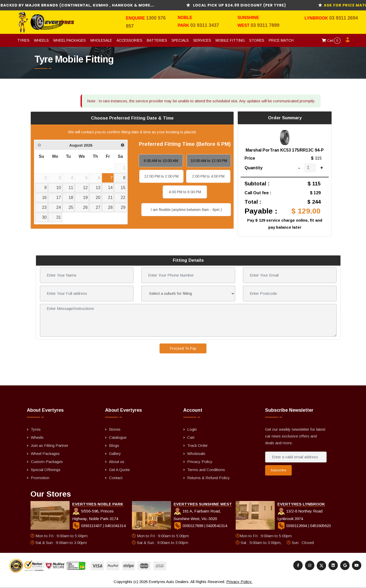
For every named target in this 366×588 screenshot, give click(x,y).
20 (98, 198)
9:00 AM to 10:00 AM (161, 161)
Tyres (23, 40)
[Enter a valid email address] (296, 457)
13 (98, 188)
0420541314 (217, 526)
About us (117, 462)
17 (59, 198)
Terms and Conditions (206, 470)
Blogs (114, 445)
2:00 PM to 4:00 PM (208, 176)
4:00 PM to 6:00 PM (185, 192)
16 (44, 198)
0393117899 (189, 526)
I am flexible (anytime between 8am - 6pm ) (186, 210)
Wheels (41, 40)
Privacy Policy (200, 462)
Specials (180, 40)
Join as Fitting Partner (50, 445)
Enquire (136, 18)
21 (110, 198)
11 (71, 188)
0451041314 (115, 526)
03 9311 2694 (344, 18)
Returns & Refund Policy (209, 478)
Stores (257, 40)
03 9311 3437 (205, 25)
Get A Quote (119, 470)
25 (71, 207)
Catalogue (118, 437)
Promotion (40, 478)
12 (86, 188)
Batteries (157, 40)
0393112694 (293, 526)
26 (86, 207)
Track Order (197, 445)
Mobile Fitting (230, 40)
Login (192, 429)
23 (44, 207)
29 (123, 207)
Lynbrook (317, 18)
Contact (116, 478)
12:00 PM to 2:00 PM (161, 176)
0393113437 (87, 526)
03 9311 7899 (265, 25)
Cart (331, 41)
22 (123, 198)
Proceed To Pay (183, 348)
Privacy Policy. (239, 582)
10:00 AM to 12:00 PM (209, 161)
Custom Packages (47, 462)
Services (202, 40)
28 (110, 207)
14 (110, 188)
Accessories (129, 40)
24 (59, 207)
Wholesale (101, 40)
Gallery (115, 453)
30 (44, 217)
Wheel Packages (69, 40)
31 (59, 217)
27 (98, 207)
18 (71, 198)
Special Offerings (46, 470)
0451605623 (320, 526)
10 (59, 188)
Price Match (281, 40)
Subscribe (278, 470)
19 (86, 198)
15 (123, 188)
